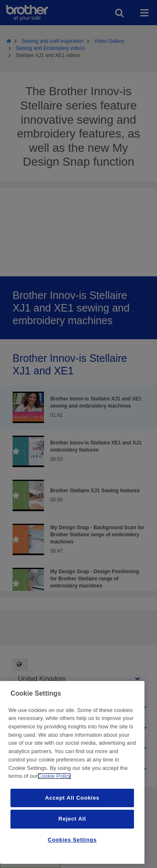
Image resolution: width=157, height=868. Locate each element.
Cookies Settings (72, 840)
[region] (72, 772)
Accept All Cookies (72, 798)
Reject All (72, 819)
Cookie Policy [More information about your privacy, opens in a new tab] (54, 776)
